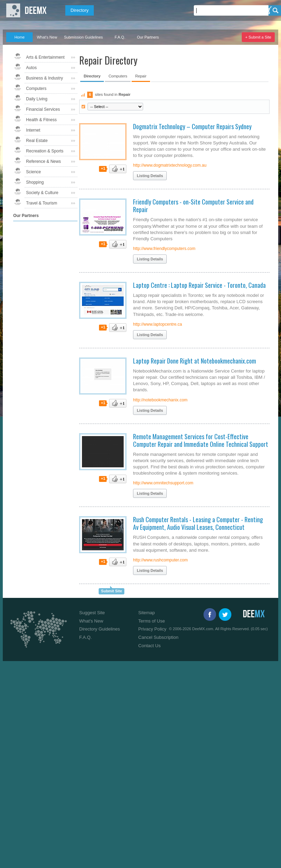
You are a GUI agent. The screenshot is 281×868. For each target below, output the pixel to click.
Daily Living (37, 99)
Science (34, 172)
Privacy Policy (152, 629)
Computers (36, 89)
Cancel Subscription (158, 637)
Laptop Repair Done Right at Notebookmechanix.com (195, 361)
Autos (31, 68)
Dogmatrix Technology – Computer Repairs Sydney (192, 126)
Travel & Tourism (42, 203)
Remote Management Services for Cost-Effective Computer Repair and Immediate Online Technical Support (201, 440)
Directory (80, 10)
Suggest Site (92, 613)
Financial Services (43, 109)
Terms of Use (152, 621)
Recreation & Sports (45, 151)
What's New (47, 37)
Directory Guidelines (100, 629)
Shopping (35, 182)
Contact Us (149, 646)
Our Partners (148, 37)
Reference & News (43, 161)
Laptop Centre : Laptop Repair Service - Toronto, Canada (199, 285)
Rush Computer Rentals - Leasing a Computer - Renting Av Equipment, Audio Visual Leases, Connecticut (198, 523)
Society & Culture (42, 193)
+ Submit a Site (258, 37)
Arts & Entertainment (45, 57)
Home (19, 37)
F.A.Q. (120, 37)
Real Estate (37, 141)
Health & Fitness (41, 120)
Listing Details (150, 176)
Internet (33, 130)
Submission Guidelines (83, 37)
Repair (141, 76)
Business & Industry (44, 78)
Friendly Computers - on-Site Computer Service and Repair (193, 206)
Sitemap (147, 613)
